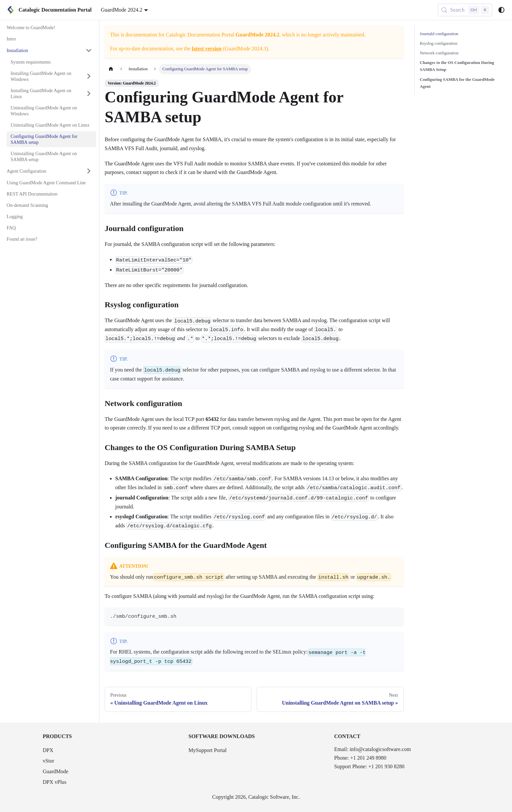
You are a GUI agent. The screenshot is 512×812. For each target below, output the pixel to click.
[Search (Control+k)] (465, 10)
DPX (48, 750)
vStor (49, 761)
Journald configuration (439, 34)
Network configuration (439, 53)
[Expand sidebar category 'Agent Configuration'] (89, 171)
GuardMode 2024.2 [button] (121, 10)
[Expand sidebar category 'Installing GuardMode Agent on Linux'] (89, 93)
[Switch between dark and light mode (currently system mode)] (501, 10)
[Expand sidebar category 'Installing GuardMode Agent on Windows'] (89, 76)
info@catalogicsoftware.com (380, 749)
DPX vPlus (55, 782)
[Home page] (111, 69)
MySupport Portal (207, 750)
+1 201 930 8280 (386, 766)
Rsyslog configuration (439, 43)
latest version (207, 49)
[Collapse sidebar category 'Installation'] (89, 50)
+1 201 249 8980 (368, 758)
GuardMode (55, 771)
